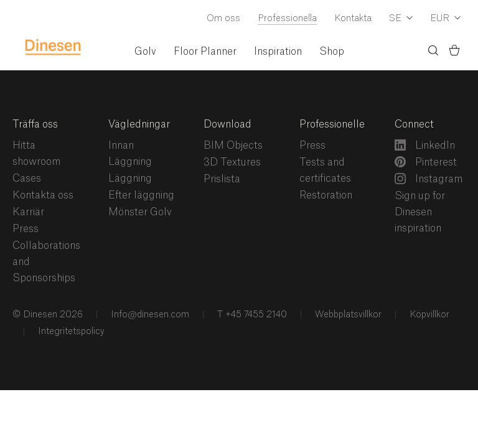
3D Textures (232, 162)
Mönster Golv (140, 212)
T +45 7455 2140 (251, 315)
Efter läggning (141, 195)
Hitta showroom (36, 154)
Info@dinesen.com (149, 315)
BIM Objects (233, 146)
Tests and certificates (325, 170)
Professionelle (332, 124)
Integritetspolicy (70, 332)
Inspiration (278, 52)
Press (26, 229)
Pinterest (426, 162)
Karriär (28, 212)
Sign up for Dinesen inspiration (420, 212)
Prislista (222, 179)
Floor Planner (205, 52)
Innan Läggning (130, 154)
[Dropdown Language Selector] (401, 19)
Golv (145, 52)
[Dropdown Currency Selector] (445, 19)
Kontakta (353, 19)
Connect (414, 124)
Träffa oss (35, 124)
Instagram (429, 179)
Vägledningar (139, 124)
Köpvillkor (428, 315)
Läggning (130, 179)
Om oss (223, 19)
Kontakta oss (43, 195)
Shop (332, 52)
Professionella (287, 19)
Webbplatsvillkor (347, 315)
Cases (27, 179)
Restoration (326, 195)
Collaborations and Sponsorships (46, 262)
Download (227, 124)
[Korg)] (454, 52)
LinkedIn (425, 145)
